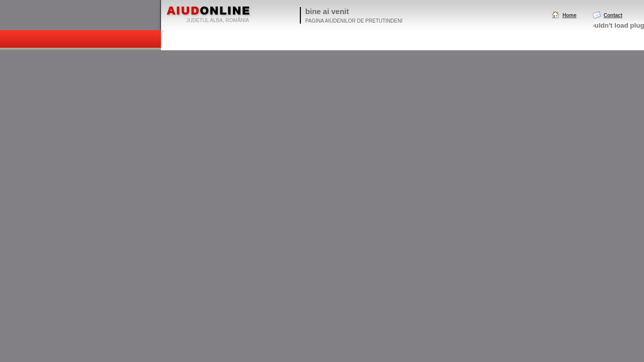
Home (570, 15)
